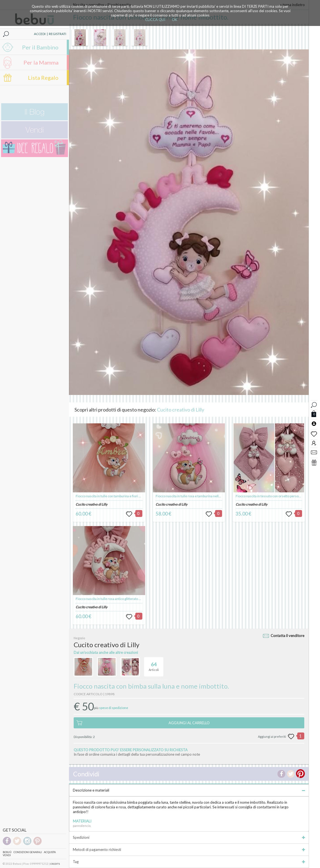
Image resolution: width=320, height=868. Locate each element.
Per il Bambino (40, 47)
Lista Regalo (43, 78)
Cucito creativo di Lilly (181, 410)
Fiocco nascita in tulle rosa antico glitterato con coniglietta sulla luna (125, 599)
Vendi (7, 855)
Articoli (154, 664)
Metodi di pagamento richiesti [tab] (189, 850)
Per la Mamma (41, 62)
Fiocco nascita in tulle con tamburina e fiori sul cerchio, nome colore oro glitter (133, 496)
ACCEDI (40, 34)
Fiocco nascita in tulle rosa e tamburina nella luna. (192, 496)
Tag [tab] (189, 862)
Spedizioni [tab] (189, 837)
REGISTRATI (58, 34)
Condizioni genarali (28, 852)
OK (174, 20)
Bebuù (7, 852)
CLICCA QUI (155, 20)
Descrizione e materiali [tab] (189, 790)
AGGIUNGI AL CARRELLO (189, 723)
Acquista (50, 852)
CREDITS (55, 864)
